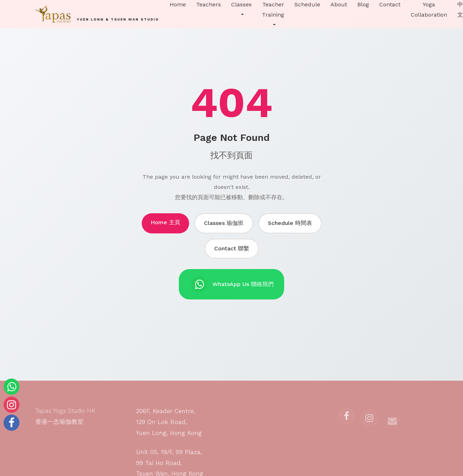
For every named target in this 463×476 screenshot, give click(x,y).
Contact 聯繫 (232, 248)
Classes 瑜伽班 (224, 223)
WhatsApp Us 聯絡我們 (232, 284)
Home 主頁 (165, 222)
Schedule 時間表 (290, 223)
